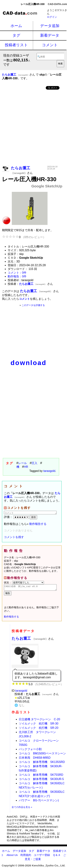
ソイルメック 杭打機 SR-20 (39, 729)
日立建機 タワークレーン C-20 (39, 720)
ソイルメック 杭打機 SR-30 (39, 725)
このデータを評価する (33, 305)
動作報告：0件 (17, 276)
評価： (17, 517)
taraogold (49, 471)
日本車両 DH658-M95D (35, 759)
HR (26, 467)
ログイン (52, 17)
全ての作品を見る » (22, 808)
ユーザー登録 (42, 856)
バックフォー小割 (30, 750)
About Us (12, 856)
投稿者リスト (16, 45)
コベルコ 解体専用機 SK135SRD (42, 763)
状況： (24, 582)
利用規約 (26, 856)
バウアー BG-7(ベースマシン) (39, 801)
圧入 (34, 463)
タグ (16, 35)
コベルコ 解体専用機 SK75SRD (41, 776)
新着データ (50, 35)
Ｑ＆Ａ (57, 856)
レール (23, 463)
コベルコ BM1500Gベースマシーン (42, 754)
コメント (50, 45)
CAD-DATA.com (57, 4)
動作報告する (38, 524)
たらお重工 (30, 639)
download (28, 363)
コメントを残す (14, 537)
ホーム (16, 26)
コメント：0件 (17, 273)
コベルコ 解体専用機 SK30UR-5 (41, 780)
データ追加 (50, 26)
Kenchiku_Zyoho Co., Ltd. (49, 866)
